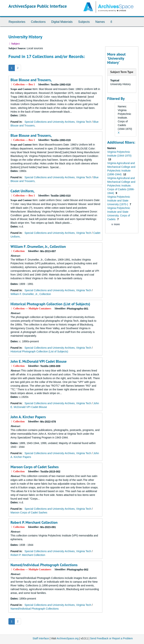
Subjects (84, 22)
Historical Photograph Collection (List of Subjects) (50, 304)
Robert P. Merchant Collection (34, 522)
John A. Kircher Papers (28, 417)
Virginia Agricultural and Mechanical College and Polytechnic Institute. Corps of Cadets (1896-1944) (121, 186)
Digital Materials (62, 22)
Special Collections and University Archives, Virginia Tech (58, 122)
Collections (38, 22)
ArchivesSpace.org (67, 638)
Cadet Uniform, (22, 191)
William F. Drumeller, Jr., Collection (38, 247)
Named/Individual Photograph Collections (44, 565)
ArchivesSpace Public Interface (38, 6)
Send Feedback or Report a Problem (111, 638)
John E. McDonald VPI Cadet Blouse (39, 361)
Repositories (17, 22)
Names (100, 22)
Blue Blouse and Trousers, (31, 80)
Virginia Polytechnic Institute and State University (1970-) (119, 201)
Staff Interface (41, 638)
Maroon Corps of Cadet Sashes (35, 467)
